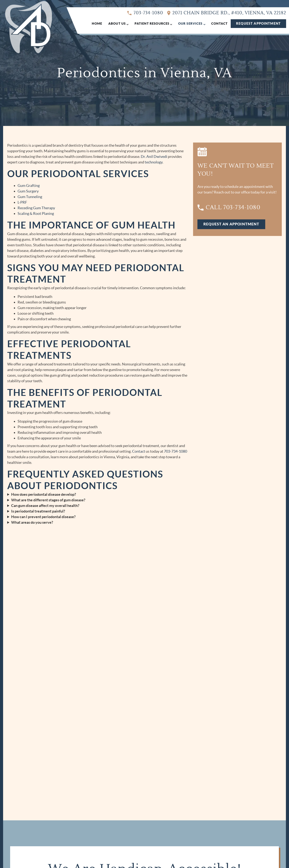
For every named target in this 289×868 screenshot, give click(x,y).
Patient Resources (152, 24)
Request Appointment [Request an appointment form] (258, 23)
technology (154, 162)
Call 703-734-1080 (229, 207)
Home (97, 24)
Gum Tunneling (30, 197)
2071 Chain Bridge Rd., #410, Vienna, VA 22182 (227, 13)
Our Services (190, 24)
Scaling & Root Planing (36, 213)
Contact (219, 24)
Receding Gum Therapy (36, 208)
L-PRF (22, 202)
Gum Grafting (29, 186)
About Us (117, 24)
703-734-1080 (145, 13)
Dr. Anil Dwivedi (154, 157)
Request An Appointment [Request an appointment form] (231, 224)
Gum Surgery (28, 191)
